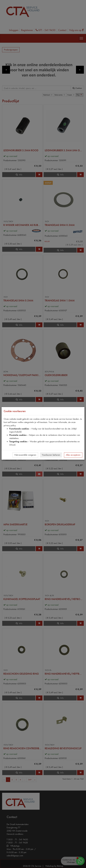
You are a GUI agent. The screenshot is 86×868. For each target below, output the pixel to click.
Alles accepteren (73, 455)
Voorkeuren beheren (51, 455)
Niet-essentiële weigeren (25, 455)
